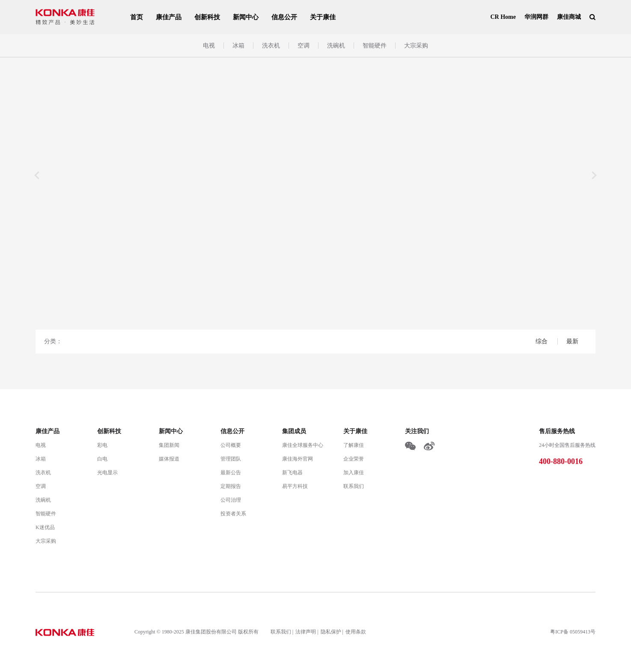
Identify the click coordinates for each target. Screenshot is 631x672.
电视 (209, 46)
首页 (137, 17)
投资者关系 (233, 514)
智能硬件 (375, 46)
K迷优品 (45, 527)
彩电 (102, 445)
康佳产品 (169, 17)
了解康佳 (354, 445)
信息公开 (284, 17)
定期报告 (231, 486)
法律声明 (306, 632)
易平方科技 (295, 486)
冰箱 (238, 46)
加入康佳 (354, 473)
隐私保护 (331, 632)
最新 (572, 341)
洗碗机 (336, 46)
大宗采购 (416, 46)
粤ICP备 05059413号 (573, 632)
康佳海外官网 (298, 459)
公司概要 (231, 445)
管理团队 (231, 459)
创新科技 (207, 17)
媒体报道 (169, 459)
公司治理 (231, 500)
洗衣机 (271, 46)
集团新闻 (169, 445)
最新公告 (231, 473)
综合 (542, 341)
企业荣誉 (354, 459)
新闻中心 (246, 17)
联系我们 (354, 486)
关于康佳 (323, 17)
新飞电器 (292, 473)
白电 (102, 459)
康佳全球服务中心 (303, 445)
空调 (304, 46)
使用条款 (356, 632)
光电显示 (107, 473)
